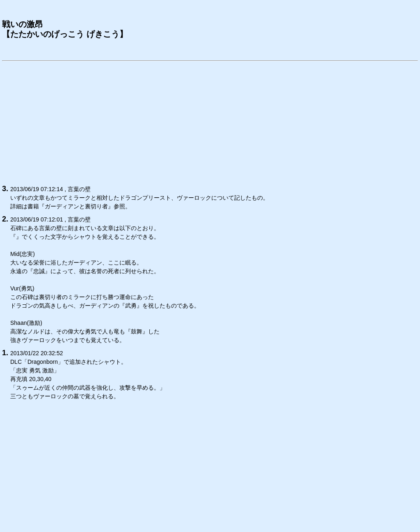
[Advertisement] (210, 121)
